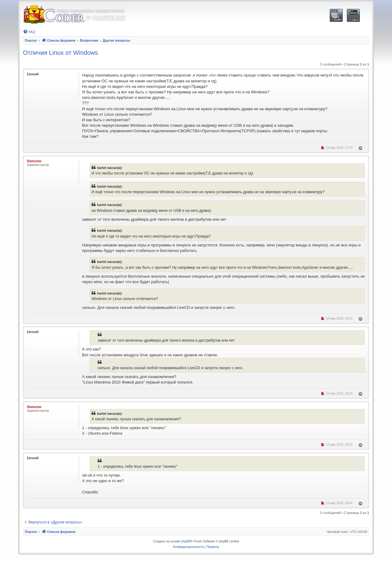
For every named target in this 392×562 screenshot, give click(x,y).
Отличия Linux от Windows (60, 53)
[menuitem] (29, 32)
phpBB (186, 541)
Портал (31, 40)
